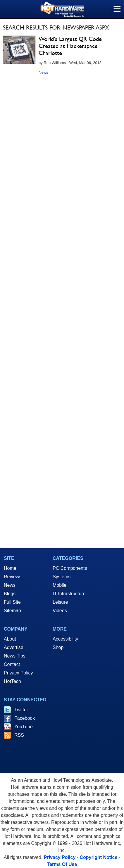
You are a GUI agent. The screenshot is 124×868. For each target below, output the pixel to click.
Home (10, 568)
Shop (58, 647)
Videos (60, 611)
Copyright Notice (99, 857)
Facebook (25, 718)
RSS (19, 735)
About (10, 639)
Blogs (10, 594)
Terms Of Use (62, 864)
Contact (12, 664)
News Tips (15, 656)
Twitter (21, 710)
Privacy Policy (18, 673)
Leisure (60, 602)
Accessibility (65, 639)
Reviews (13, 577)
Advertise (14, 647)
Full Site (12, 602)
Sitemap (12, 611)
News (43, 72)
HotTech (12, 681)
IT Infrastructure (69, 594)
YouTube (24, 727)
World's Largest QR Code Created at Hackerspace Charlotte (70, 46)
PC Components (70, 568)
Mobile (60, 585)
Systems (62, 577)
